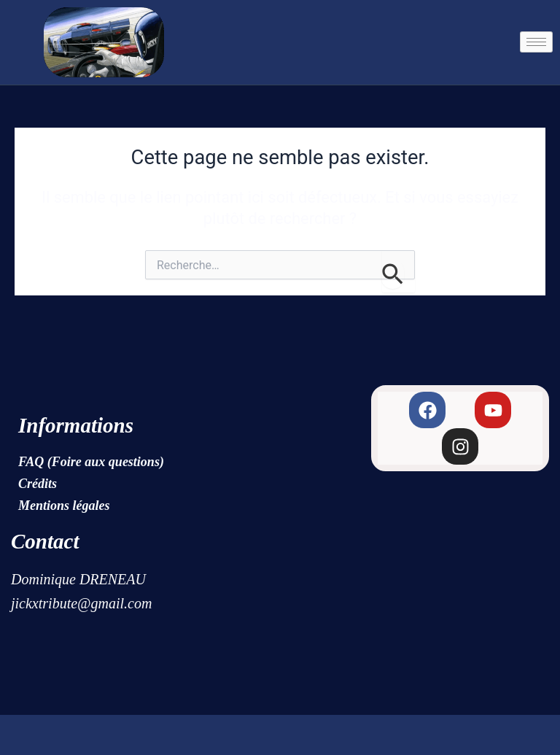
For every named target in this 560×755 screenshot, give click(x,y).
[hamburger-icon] (536, 42)
